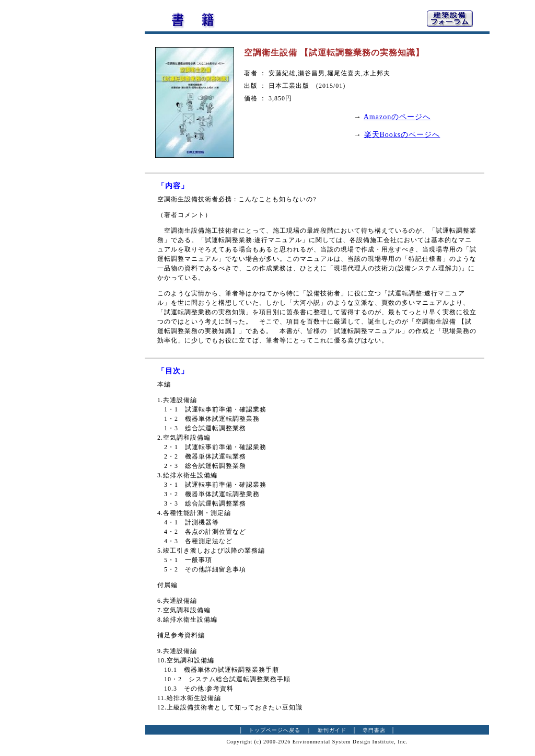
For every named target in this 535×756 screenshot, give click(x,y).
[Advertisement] (87, 165)
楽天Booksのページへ (402, 135)
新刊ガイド (332, 730)
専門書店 (374, 730)
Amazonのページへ (397, 117)
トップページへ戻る (275, 730)
